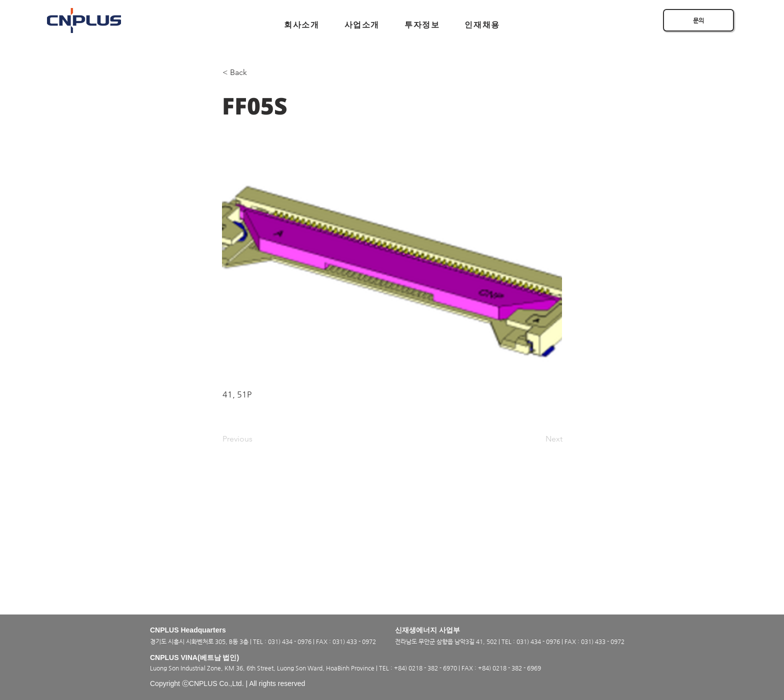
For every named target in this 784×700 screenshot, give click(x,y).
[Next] (537, 439)
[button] (301, 25)
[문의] (698, 20)
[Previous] (255, 439)
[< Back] (255, 72)
